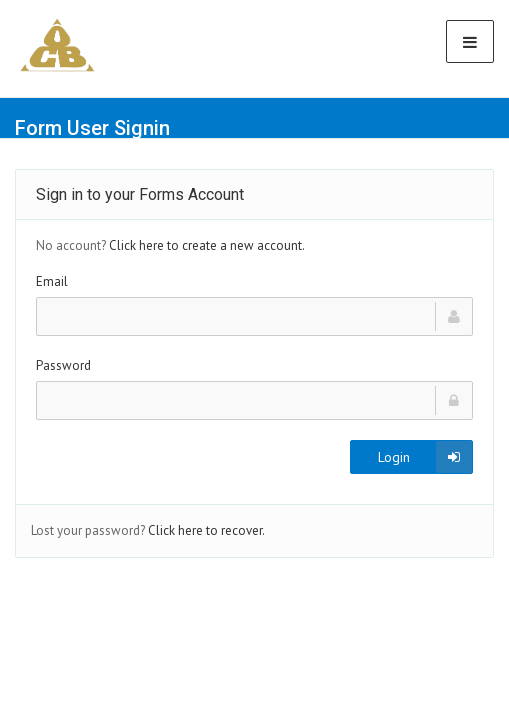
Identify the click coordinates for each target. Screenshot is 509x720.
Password (63, 365)
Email (52, 281)
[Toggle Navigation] (470, 41)
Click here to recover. (206, 530)
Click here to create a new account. (207, 245)
